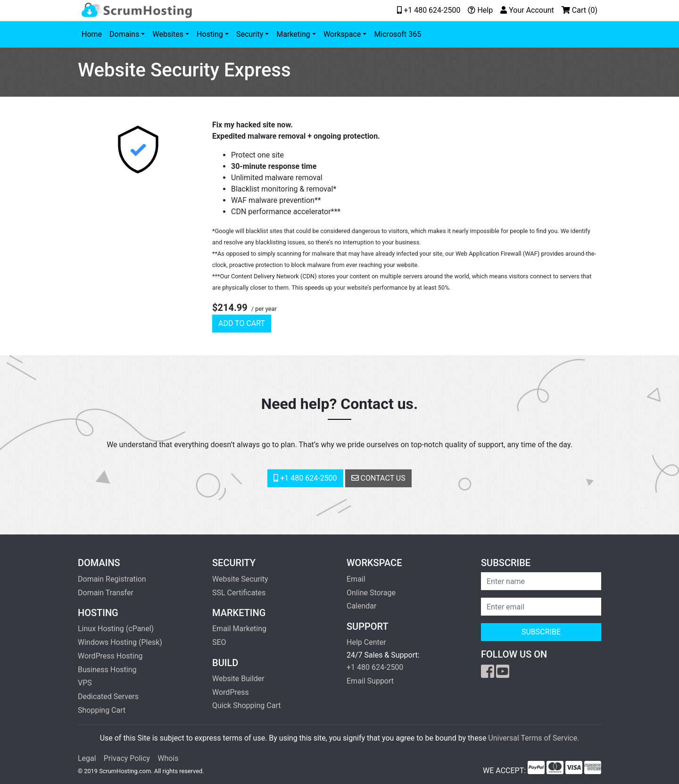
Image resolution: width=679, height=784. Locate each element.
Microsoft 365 (397, 34)
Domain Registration (112, 579)
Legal (87, 758)
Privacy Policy (127, 758)
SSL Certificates (239, 593)
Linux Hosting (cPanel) (116, 629)
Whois (168, 758)
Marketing (293, 34)
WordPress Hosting (110, 656)
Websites (168, 34)
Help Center (366, 642)
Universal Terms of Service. (534, 738)
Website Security (240, 579)
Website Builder (238, 679)
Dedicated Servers (108, 696)
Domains (124, 34)
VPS (85, 683)
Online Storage (371, 593)
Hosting (210, 34)
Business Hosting (107, 670)
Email (356, 579)
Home (92, 34)
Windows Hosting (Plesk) (120, 642)
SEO (219, 642)
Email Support (370, 681)
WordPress (231, 692)
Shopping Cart (102, 710)
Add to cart (242, 323)
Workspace (342, 34)
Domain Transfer (106, 593)
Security (250, 34)
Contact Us (378, 478)
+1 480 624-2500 (305, 478)
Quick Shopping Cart (246, 705)
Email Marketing (239, 629)
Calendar (361, 606)
